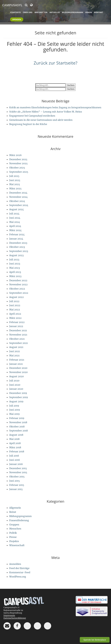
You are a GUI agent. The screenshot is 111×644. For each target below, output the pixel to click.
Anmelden (15, 564)
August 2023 (16, 255)
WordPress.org (18, 577)
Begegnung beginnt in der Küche (28, 124)
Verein (88, 12)
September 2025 (19, 172)
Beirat (13, 512)
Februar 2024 (17, 234)
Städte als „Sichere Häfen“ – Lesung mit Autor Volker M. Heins (46, 112)
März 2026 (15, 155)
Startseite (15, 12)
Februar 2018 (17, 451)
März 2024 (15, 230)
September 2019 (19, 397)
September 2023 (19, 251)
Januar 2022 (16, 326)
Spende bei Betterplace (95, 640)
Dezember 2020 (18, 368)
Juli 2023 (14, 260)
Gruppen (14, 525)
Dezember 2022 (18, 280)
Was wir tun (41, 12)
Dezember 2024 (18, 193)
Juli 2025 (14, 176)
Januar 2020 (16, 389)
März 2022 (15, 318)
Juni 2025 (15, 180)
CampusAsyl (12, 5)
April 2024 (15, 226)
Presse (13, 537)
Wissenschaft (17, 545)
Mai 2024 (15, 222)
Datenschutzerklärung (15, 618)
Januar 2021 (16, 364)
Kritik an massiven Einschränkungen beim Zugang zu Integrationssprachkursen (55, 107)
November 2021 (18, 335)
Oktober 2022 (17, 289)
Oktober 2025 (17, 168)
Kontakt (99, 12)
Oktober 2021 (17, 339)
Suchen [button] (71, 85)
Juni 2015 (15, 481)
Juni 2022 (15, 305)
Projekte (14, 541)
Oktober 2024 (17, 201)
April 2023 (15, 272)
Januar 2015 (16, 489)
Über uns (28, 12)
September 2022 (19, 293)
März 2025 (15, 188)
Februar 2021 (17, 360)
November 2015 (18, 472)
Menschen (15, 529)
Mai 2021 (14, 355)
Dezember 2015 (18, 468)
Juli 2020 (14, 381)
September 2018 (18, 431)
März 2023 (15, 276)
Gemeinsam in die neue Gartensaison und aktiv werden (41, 120)
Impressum (9, 615)
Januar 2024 (16, 239)
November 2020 (18, 372)
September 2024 (19, 205)
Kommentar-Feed (20, 572)
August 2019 (16, 401)
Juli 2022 (14, 301)
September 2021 (18, 343)
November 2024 (18, 197)
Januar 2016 (16, 464)
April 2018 (15, 443)
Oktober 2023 (17, 247)
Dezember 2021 (18, 330)
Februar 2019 (17, 418)
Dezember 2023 (18, 243)
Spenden (17, 19)
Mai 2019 (14, 414)
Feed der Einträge (19, 568)
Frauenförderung (19, 520)
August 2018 (16, 435)
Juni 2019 (15, 410)
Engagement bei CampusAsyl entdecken (32, 116)
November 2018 (18, 422)
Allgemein (15, 508)
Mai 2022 (15, 310)
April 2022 (15, 314)
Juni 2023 (15, 264)
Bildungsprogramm (73, 12)
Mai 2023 (15, 268)
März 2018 (15, 447)
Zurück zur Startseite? (56, 63)
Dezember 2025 (18, 159)
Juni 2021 (15, 351)
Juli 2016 (14, 456)
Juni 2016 (15, 460)
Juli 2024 (14, 214)
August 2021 (16, 347)
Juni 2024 (15, 218)
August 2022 (16, 297)
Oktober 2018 (17, 427)
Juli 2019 (14, 406)
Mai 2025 (15, 184)
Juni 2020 (15, 385)
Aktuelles (55, 12)
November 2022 (18, 284)
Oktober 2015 (17, 477)
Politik (13, 533)
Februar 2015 (17, 485)
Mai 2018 (14, 439)
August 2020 (16, 376)
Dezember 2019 (18, 393)
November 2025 (18, 163)
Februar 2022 (17, 322)
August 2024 (16, 209)
